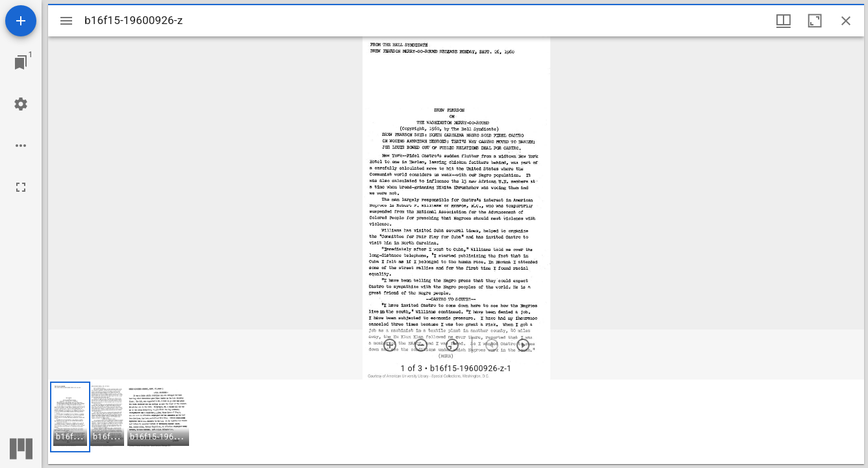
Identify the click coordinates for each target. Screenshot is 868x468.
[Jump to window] (21, 62)
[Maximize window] (815, 21)
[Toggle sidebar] (66, 21)
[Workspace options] (21, 146)
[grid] (456, 422)
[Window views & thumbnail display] (784, 21)
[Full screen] (21, 187)
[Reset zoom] (452, 345)
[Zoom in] (390, 345)
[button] (70, 417)
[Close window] (846, 21)
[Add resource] (21, 21)
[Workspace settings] (21, 104)
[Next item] (523, 345)
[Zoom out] (421, 345)
